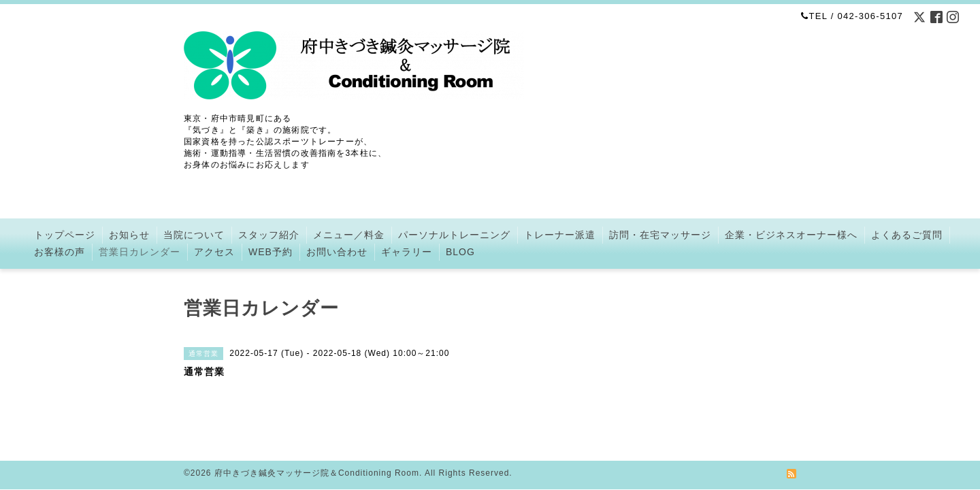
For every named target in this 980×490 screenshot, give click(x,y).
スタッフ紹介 (269, 235)
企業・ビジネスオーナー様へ (791, 235)
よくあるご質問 (907, 235)
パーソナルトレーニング (454, 235)
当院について (194, 235)
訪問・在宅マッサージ (660, 235)
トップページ (65, 235)
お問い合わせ (337, 252)
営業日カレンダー (140, 252)
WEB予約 (271, 252)
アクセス (214, 252)
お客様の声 (60, 252)
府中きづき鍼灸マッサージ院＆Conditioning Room (317, 457)
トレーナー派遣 (560, 235)
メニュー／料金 (349, 235)
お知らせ (129, 235)
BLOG (460, 252)
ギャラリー (407, 252)
